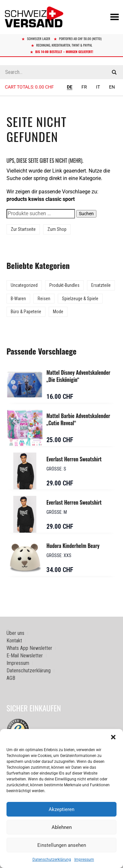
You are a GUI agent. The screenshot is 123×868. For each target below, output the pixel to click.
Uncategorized (24, 285)
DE (70, 87)
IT (98, 87)
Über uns (15, 633)
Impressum (84, 860)
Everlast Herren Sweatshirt (74, 459)
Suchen (86, 214)
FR (84, 87)
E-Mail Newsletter (25, 656)
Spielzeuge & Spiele (80, 299)
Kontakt (14, 641)
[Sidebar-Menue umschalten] (62, 96)
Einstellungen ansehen (62, 845)
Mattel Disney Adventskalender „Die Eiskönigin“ (78, 376)
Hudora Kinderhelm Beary (73, 546)
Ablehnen (62, 827)
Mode (58, 312)
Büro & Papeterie (26, 312)
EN (112, 87)
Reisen (44, 299)
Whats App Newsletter (29, 648)
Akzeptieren (62, 809)
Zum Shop (57, 229)
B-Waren (18, 299)
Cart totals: (29, 87)
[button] (113, 737)
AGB (11, 678)
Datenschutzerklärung (52, 860)
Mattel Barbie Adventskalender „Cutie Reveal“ (78, 419)
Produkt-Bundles (64, 285)
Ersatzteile (101, 285)
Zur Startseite (23, 229)
